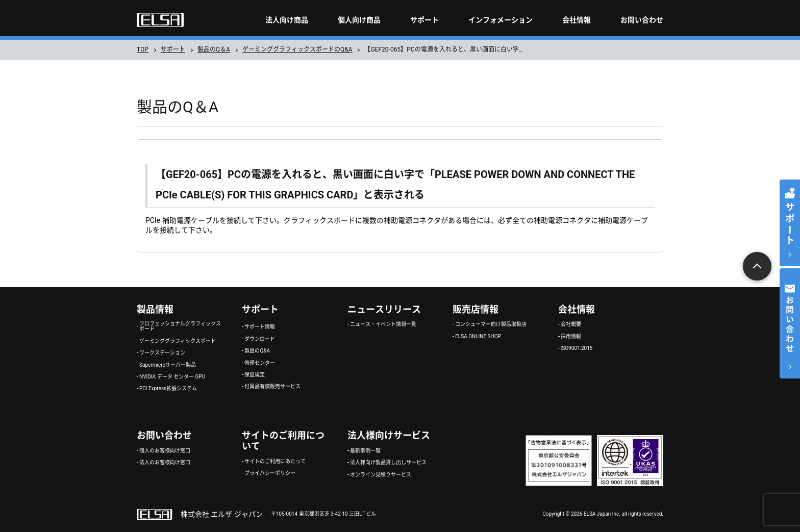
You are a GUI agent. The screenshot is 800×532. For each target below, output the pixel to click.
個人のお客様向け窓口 (165, 451)
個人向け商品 (359, 20)
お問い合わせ (642, 20)
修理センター (260, 363)
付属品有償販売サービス (272, 387)
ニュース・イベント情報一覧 (383, 324)
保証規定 (255, 375)
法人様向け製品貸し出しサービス (388, 463)
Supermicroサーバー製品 (168, 365)
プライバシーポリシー (270, 473)
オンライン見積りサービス (381, 475)
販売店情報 (476, 309)
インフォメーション (501, 20)
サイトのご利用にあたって (275, 462)
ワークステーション (162, 353)
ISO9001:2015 (577, 348)
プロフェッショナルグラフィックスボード (180, 326)
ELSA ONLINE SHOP (478, 337)
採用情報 (571, 337)
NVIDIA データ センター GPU (172, 377)
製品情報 (155, 309)
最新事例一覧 (365, 451)
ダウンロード (260, 339)
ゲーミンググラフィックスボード (178, 341)
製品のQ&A (257, 351)
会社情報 (577, 20)
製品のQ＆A (214, 49)
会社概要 (571, 324)
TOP (143, 49)
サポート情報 (260, 327)
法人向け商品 (287, 20)
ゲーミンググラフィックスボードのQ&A (297, 49)
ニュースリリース (384, 309)
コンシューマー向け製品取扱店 (491, 324)
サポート (424, 20)
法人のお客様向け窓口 (165, 463)
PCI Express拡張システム (168, 389)
